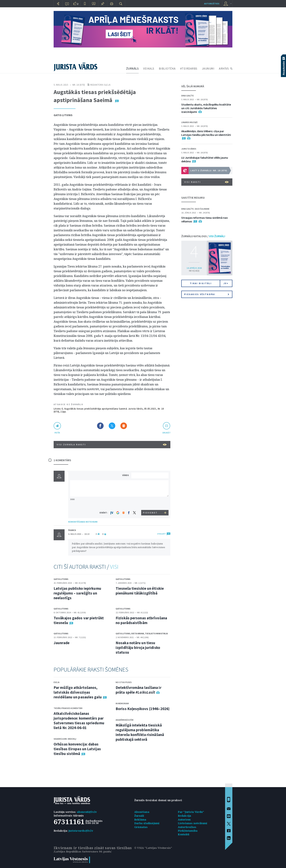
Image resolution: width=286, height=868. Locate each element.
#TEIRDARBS (189, 68)
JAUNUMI (208, 68)
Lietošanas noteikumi (193, 823)
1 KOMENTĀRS (62, 460)
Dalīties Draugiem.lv (124, 426)
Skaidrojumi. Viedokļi (65, 739)
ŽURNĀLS (133, 68)
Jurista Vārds (189, 149)
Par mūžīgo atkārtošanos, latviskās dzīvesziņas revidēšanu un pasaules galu (78, 692)
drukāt (166, 433)
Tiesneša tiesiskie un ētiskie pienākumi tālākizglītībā (140, 591)
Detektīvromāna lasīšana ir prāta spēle (139, 690)
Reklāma (140, 820)
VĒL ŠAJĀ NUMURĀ (193, 86)
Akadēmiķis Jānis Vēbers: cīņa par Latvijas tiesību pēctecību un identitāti (206, 133)
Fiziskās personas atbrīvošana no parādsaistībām (141, 620)
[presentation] (150, 503)
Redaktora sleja (100, 85)
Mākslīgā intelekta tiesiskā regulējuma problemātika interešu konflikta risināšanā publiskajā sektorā (140, 732)
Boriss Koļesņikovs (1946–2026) (143, 709)
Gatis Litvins (63, 115)
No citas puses (124, 682)
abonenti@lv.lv (87, 812)
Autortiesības (187, 827)
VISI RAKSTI (207, 182)
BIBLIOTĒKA (167, 68)
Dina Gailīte (188, 96)
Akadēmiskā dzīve (125, 720)
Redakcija (185, 816)
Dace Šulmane (202, 209)
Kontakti (184, 834)
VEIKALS (149, 68)
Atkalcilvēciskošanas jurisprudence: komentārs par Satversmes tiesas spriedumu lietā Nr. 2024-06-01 (79, 721)
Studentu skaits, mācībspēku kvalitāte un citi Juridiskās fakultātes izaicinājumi (206, 108)
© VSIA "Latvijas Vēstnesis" (153, 848)
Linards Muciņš (189, 122)
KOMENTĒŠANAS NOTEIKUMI (83, 522)
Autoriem (184, 820)
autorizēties (212, 4)
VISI (114, 567)
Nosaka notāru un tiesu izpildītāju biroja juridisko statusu (138, 648)
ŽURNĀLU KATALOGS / (203, 236)
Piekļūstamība (188, 831)
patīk (57, 433)
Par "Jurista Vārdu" (191, 812)
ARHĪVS (224, 68)
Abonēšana (142, 812)
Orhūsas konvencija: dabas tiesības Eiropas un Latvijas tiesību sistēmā (77, 749)
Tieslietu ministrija (156, 633)
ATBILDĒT (162, 534)
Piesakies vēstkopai (207, 294)
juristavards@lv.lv (81, 831)
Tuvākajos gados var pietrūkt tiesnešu (79, 620)
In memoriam (122, 703)
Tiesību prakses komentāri (68, 708)
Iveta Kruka (138, 633)
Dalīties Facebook (100, 426)
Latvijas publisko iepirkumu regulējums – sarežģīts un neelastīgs (77, 593)
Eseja (57, 682)
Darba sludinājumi (147, 823)
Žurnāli (139, 816)
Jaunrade (62, 643)
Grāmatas (141, 827)
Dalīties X (112, 426)
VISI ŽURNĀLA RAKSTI (112, 445)
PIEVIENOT (150, 513)
